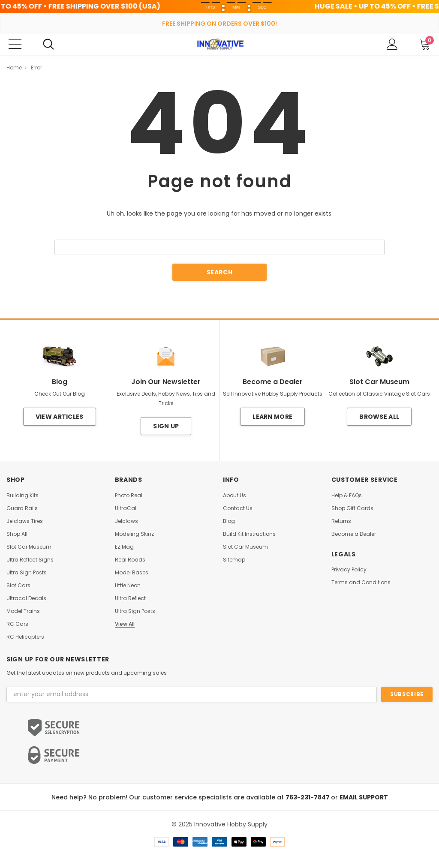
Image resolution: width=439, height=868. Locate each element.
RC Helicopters (25, 637)
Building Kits (23, 496)
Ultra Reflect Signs (30, 560)
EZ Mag (124, 547)
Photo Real (129, 496)
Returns (341, 521)
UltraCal (126, 508)
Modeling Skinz (134, 534)
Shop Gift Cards (352, 508)
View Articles (60, 417)
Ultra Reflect (130, 598)
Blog (229, 521)
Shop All (17, 534)
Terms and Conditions (361, 583)
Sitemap (234, 560)
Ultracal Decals (26, 598)
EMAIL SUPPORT (364, 797)
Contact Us (238, 508)
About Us (235, 496)
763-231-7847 (308, 797)
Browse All (379, 417)
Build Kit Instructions (249, 534)
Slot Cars (18, 586)
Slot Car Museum (29, 547)
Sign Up (166, 426)
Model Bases (132, 573)
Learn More (272, 417)
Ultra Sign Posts (27, 573)
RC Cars (17, 624)
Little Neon (128, 586)
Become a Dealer (354, 534)
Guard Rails (22, 508)
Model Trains (23, 611)
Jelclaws (126, 521)
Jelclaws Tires (25, 521)
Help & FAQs (347, 496)
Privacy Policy (349, 570)
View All (125, 624)
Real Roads (130, 560)
